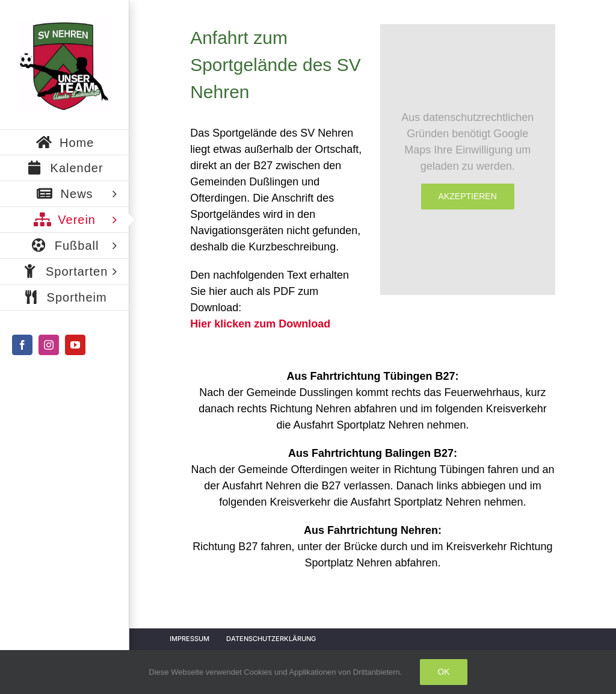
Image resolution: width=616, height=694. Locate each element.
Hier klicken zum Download (260, 324)
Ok (443, 672)
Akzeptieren (468, 196)
